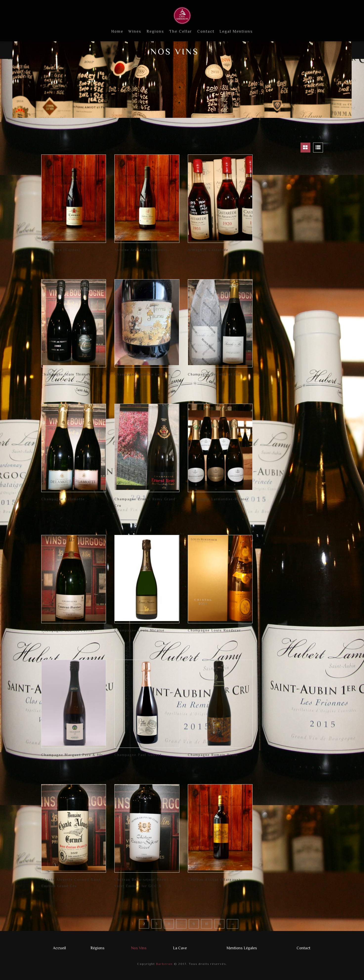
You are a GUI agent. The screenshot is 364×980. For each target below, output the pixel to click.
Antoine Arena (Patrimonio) (141, 250)
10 (207, 924)
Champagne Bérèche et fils (214, 374)
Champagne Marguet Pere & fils (72, 755)
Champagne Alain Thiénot (66, 374)
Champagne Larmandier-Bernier (218, 499)
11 (219, 924)
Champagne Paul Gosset (138, 755)
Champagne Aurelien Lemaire (142, 374)
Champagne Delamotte (63, 499)
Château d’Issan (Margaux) (214, 879)
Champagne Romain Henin (213, 755)
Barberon (164, 964)
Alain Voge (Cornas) (61, 250)
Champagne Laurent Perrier (68, 630)
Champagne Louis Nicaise (139, 630)
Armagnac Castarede (208, 250)
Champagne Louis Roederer (214, 630)
